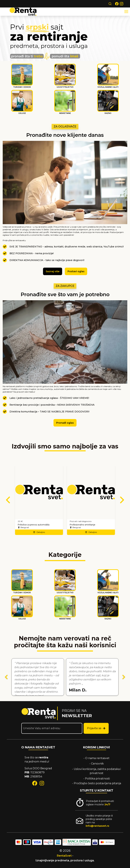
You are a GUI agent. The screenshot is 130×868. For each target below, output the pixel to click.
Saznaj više (53, 271)
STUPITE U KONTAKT (97, 791)
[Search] (110, 4)
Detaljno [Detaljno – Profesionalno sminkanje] (91, 532)
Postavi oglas (76, 271)
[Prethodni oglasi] (8, 500)
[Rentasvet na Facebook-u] (117, 4)
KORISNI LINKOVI (96, 747)
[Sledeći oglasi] (122, 500)
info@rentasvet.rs (97, 826)
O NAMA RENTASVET (38, 747)
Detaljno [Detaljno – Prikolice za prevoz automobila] (39, 532)
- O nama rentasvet (96, 758)
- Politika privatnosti (97, 779)
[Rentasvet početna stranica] (39, 713)
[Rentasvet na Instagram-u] (122, 4)
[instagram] (42, 783)
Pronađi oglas (65, 423)
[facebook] (35, 783)
